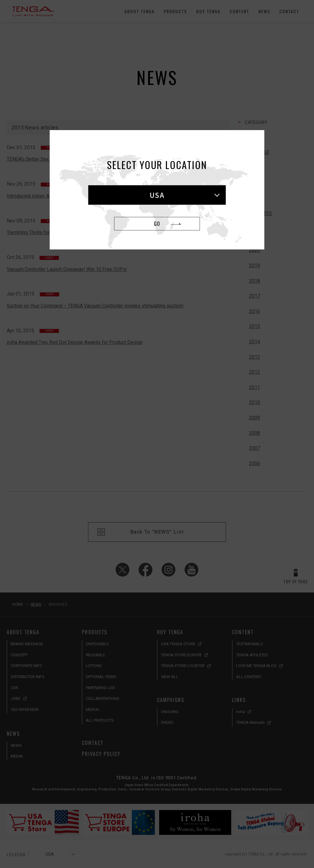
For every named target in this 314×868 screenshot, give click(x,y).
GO (157, 224)
